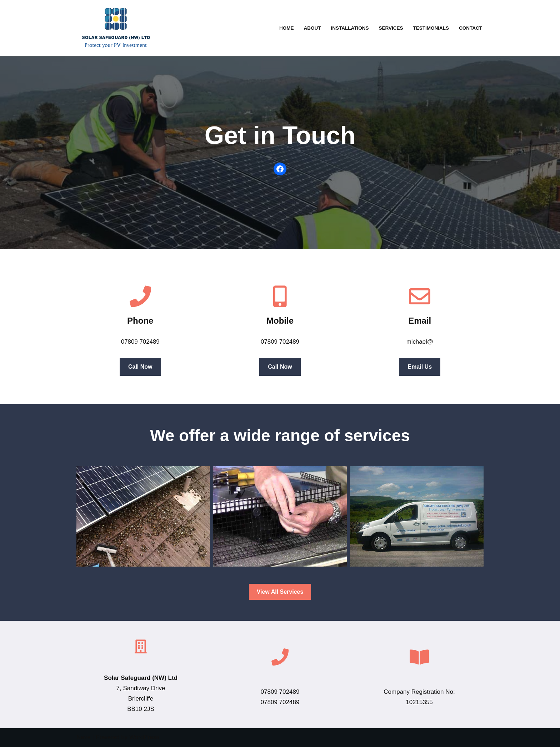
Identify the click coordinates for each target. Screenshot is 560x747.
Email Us (420, 367)
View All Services (280, 592)
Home (286, 28)
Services (391, 28)
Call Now (140, 367)
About (311, 28)
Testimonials (431, 28)
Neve (84, 738)
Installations (349, 28)
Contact (471, 28)
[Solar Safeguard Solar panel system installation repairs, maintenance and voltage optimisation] (114, 28)
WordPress (144, 738)
